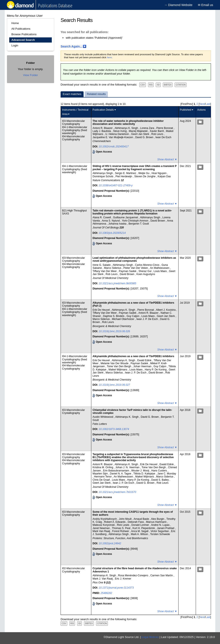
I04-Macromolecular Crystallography (73, 138)
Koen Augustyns (146, 274)
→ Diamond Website (178, 5)
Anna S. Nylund (111, 221)
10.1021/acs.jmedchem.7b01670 (118, 492)
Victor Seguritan (160, 531)
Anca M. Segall (140, 531)
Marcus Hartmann (157, 522)
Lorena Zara (147, 128)
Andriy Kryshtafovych (105, 519)
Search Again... (71, 46)
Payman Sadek (128, 271)
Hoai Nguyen (159, 173)
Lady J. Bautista (102, 131)
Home (15, 23)
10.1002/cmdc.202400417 (114, 147)
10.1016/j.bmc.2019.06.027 (114, 385)
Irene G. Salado (102, 265)
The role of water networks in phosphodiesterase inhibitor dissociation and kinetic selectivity (128, 122)
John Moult (126, 519)
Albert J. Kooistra (166, 310)
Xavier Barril (157, 131)
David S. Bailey (160, 480)
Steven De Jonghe (145, 176)
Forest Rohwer (121, 531)
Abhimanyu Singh (103, 173)
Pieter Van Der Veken (136, 268)
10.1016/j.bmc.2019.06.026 (114, 331)
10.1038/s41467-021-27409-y (116, 185)
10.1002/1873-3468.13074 (114, 429)
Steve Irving (120, 131)
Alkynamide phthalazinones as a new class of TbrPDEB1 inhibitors (133, 356)
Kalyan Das (164, 176)
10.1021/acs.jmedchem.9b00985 (118, 283)
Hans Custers (159, 471)
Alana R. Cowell (102, 217)
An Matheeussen (160, 268)
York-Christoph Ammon (135, 221)
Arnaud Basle (142, 519)
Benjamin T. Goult (139, 224)
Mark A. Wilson (140, 534)
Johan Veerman (143, 366)
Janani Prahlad (166, 528)
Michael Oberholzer (123, 319)
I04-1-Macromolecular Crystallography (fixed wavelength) (75, 130)
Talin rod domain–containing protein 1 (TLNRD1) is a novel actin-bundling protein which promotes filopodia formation (132, 212)
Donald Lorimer (141, 525)
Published (186, 110)
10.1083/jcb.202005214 (112, 233)
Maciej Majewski (139, 131)
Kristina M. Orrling (103, 467)
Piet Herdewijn (124, 176)
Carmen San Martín (162, 575)
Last (208, 104)
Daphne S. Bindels (114, 316)
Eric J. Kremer (123, 579)
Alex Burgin (158, 519)
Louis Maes (161, 271)
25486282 (106, 593)
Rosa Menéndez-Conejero (134, 575)
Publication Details (103, 110)
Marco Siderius (113, 268)
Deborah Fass (136, 522)
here (109, 57)
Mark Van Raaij (102, 531)
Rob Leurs (158, 134)
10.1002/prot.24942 (110, 543)
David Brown (158, 221)
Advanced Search (23, 40)
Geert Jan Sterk (140, 134)
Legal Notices (150, 637)
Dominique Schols (103, 176)
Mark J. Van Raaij (103, 579)
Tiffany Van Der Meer (105, 271)
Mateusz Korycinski (104, 525)
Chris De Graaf (102, 480)
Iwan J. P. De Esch (147, 319)
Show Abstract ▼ (167, 159)
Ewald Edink (145, 360)
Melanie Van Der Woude (115, 363)
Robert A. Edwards (115, 522)
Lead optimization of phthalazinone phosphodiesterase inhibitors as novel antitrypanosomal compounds (134, 259)
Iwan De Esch (163, 137)
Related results (96, 94)
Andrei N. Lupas (161, 525)
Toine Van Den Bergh (119, 366)
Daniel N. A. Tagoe (121, 474)
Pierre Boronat (165, 128)
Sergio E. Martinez (126, 173)
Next (202, 104)
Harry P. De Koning (156, 370)
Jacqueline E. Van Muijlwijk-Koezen (113, 137)
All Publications (21, 29)
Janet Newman (102, 528)
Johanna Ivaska (118, 224)
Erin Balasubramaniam (117, 471)
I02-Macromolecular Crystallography (73, 570)
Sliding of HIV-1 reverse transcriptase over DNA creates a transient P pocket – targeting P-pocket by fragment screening (135, 168)
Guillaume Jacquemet (126, 217)
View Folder (30, 75)
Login (15, 45)
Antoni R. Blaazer (103, 128)
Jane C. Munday (167, 474)
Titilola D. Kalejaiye (145, 474)
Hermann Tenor (103, 477)
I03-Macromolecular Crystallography (73, 122)
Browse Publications (24, 34)
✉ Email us (205, 5)
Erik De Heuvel (102, 310)
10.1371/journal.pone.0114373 (116, 588)
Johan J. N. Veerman (128, 467)
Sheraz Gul (145, 271)
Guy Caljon (133, 316)
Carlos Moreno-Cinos (147, 265)
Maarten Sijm (101, 474)
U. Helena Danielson (117, 134)
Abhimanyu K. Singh (127, 128)
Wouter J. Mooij (141, 471)
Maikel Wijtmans (118, 370)
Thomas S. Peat (121, 528)
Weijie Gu (144, 173)
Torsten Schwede (160, 534)
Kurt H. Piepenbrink (144, 528)
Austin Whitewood (103, 417)
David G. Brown (144, 137)
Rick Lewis (123, 525)
